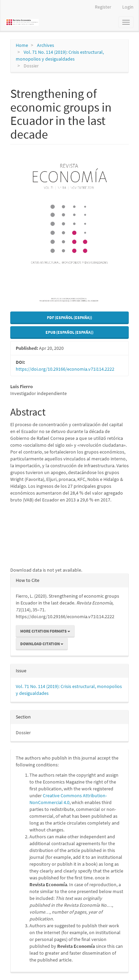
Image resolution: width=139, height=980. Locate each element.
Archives (46, 45)
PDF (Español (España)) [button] (69, 317)
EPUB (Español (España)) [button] (69, 332)
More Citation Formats (45, 631)
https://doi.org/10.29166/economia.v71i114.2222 (65, 369)
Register (103, 7)
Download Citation (42, 644)
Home (22, 45)
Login (128, 7)
